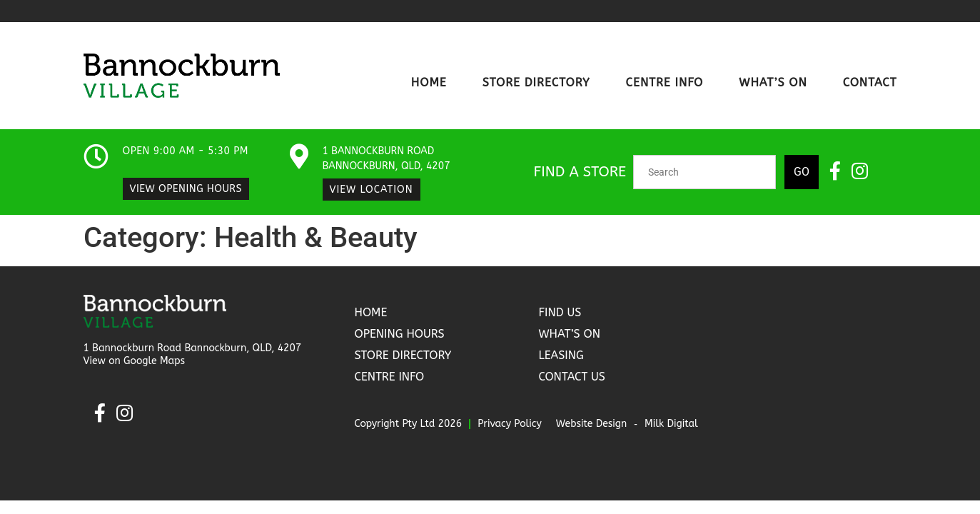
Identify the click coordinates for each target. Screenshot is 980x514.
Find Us (560, 312)
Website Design (592, 424)
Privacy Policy (510, 424)
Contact (870, 82)
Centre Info (665, 82)
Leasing (561, 355)
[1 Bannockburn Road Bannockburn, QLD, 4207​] (299, 156)
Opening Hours (399, 334)
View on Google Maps (135, 361)
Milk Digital (671, 424)
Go (802, 172)
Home (429, 82)
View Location (372, 190)
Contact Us (571, 377)
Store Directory (536, 82)
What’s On (773, 82)
